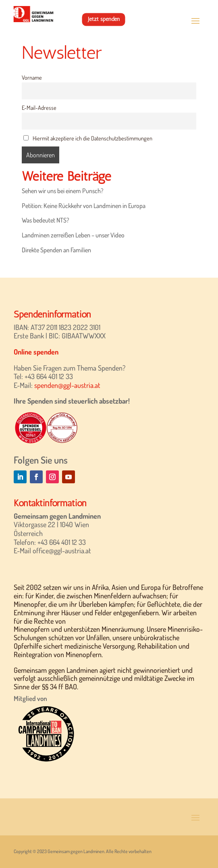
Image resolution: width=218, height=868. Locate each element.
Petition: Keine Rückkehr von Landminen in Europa (84, 206)
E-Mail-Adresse (39, 107)
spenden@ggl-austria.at (67, 385)
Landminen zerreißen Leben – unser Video (73, 235)
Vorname (32, 77)
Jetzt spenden (104, 19)
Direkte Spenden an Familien (56, 250)
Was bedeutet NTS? (46, 220)
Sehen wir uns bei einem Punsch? (63, 191)
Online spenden (36, 352)
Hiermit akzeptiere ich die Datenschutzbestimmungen (88, 138)
